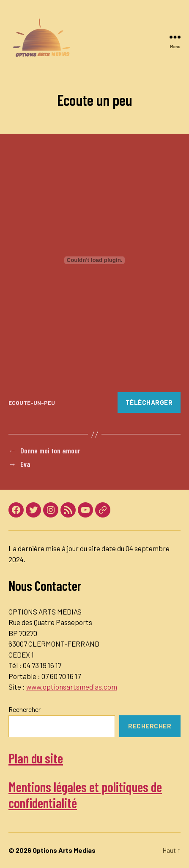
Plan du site (36, 758)
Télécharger (149, 402)
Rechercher (25, 709)
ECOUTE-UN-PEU (32, 403)
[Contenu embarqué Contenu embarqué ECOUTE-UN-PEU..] (94, 260)
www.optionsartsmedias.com (72, 687)
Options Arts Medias (64, 850)
